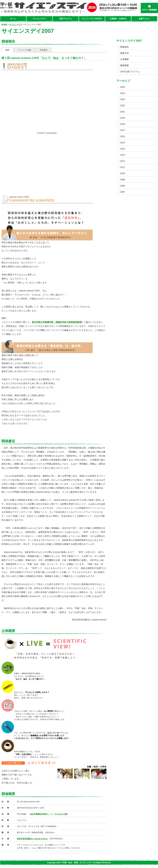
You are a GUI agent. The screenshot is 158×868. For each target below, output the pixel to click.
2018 (123, 124)
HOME (4, 25)
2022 (123, 106)
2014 (123, 149)
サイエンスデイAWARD (92, 19)
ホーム (13, 19)
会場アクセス (144, 19)
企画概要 (125, 59)
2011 (123, 167)
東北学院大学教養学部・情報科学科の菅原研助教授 (57, 322)
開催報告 (125, 47)
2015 (123, 143)
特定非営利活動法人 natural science (32, 839)
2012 (123, 161)
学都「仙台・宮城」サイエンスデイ (69, 8)
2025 (123, 87)
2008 (123, 186)
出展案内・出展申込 (118, 19)
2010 (123, 173)
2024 (123, 93)
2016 (123, 136)
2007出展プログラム (130, 72)
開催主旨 (125, 53)
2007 (123, 192)
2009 (123, 180)
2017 (123, 130)
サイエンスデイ (39, 19)
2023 (123, 99)
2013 (123, 155)
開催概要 (125, 65)
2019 (123, 118)
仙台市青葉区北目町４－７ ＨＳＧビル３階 (49, 814)
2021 (123, 112)
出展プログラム (66, 19)
